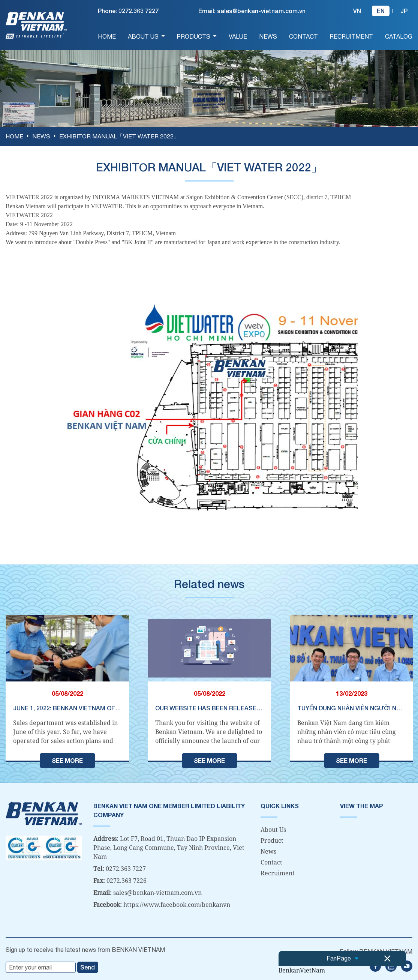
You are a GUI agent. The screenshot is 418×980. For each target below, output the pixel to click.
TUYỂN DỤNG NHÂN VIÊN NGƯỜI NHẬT (351, 708)
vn (357, 11)
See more (67, 760)
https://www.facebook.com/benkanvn (177, 904)
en (381, 11)
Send (88, 967)
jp (404, 11)
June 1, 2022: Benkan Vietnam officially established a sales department (67, 708)
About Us (273, 829)
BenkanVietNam (302, 970)
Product (272, 840)
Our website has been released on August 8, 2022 (209, 708)
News (268, 851)
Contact (271, 862)
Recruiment (278, 873)
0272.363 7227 (139, 11)
